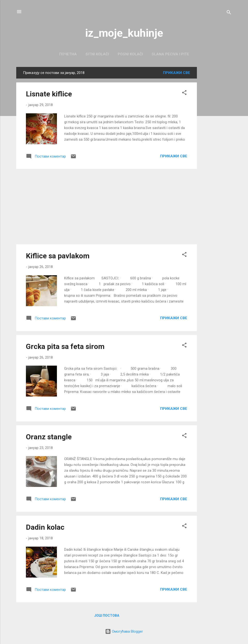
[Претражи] (229, 13)
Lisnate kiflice (49, 94)
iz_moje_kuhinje (124, 33)
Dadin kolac (45, 527)
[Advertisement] (216, 139)
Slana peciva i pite (170, 54)
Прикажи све (177, 73)
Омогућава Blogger (124, 631)
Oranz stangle (49, 437)
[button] (184, 93)
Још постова (107, 615)
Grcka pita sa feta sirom (65, 346)
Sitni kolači (97, 54)
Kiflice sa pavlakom (58, 256)
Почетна (68, 54)
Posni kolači (130, 54)
